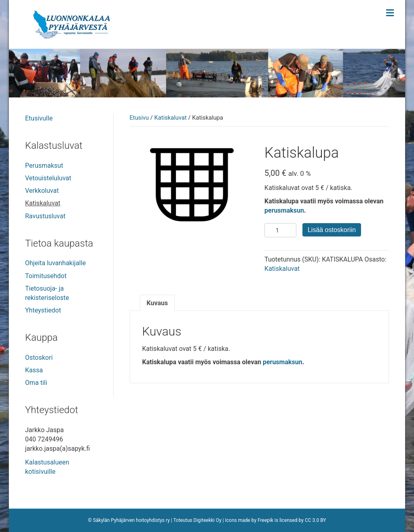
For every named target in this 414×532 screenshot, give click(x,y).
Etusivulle (39, 118)
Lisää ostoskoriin (332, 230)
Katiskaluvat (171, 118)
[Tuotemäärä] (280, 230)
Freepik (265, 520)
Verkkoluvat (42, 191)
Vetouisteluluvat (48, 178)
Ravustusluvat (45, 216)
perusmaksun (284, 210)
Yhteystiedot (43, 310)
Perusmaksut (44, 166)
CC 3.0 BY (316, 520)
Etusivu (139, 118)
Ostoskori (39, 358)
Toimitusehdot (46, 276)
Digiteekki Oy (208, 520)
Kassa (34, 370)
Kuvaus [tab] (157, 303)
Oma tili (36, 383)
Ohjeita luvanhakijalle (55, 263)
